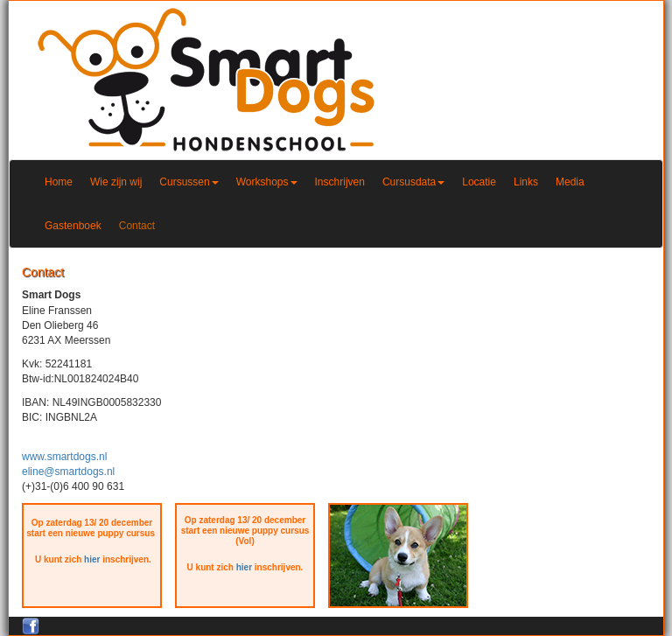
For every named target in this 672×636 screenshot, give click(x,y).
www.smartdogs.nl (64, 457)
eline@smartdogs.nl (68, 472)
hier (92, 559)
